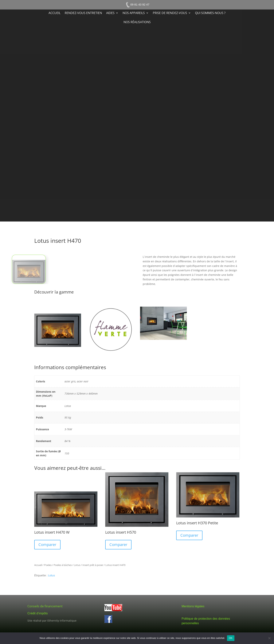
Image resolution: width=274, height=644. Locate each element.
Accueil (55, 13)
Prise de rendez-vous (170, 13)
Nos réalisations (137, 22)
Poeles (48, 565)
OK (231, 638)
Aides (110, 13)
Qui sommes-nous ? (210, 13)
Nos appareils (134, 13)
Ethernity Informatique (62, 621)
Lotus (77, 565)
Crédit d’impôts (38, 613)
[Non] (269, 638)
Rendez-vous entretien (83, 13)
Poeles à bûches (63, 565)
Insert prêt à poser (93, 565)
